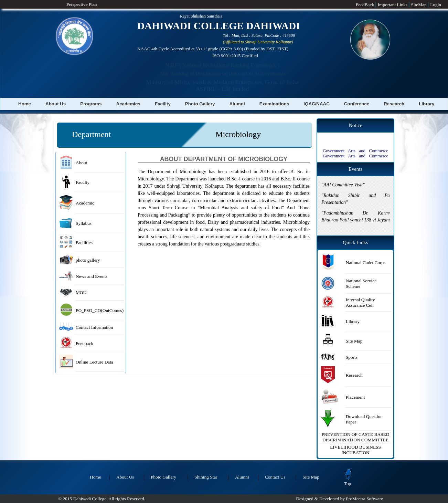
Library (426, 104)
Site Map (354, 341)
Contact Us (275, 477)
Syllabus (84, 223)
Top (348, 481)
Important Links (393, 5)
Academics (128, 104)
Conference (357, 104)
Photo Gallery (200, 104)
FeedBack (366, 5)
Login (436, 5)
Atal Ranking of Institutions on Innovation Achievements (222, 74)
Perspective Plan (76, 4)
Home (25, 104)
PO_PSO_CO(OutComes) (100, 310)
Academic (85, 203)
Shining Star (206, 477)
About (81, 163)
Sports (352, 357)
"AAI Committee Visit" (343, 179)
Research (394, 104)
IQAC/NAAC (317, 104)
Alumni (237, 104)
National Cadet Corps (366, 263)
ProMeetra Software (364, 499)
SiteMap (419, 5)
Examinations (274, 104)
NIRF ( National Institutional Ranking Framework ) (222, 65)
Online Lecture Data (94, 362)
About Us (56, 104)
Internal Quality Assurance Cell (360, 302)
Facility (163, 104)
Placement (355, 397)
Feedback (84, 343)
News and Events (92, 276)
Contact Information (94, 327)
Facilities (84, 243)
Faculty (83, 182)
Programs (91, 104)
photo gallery (88, 260)
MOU (81, 292)
